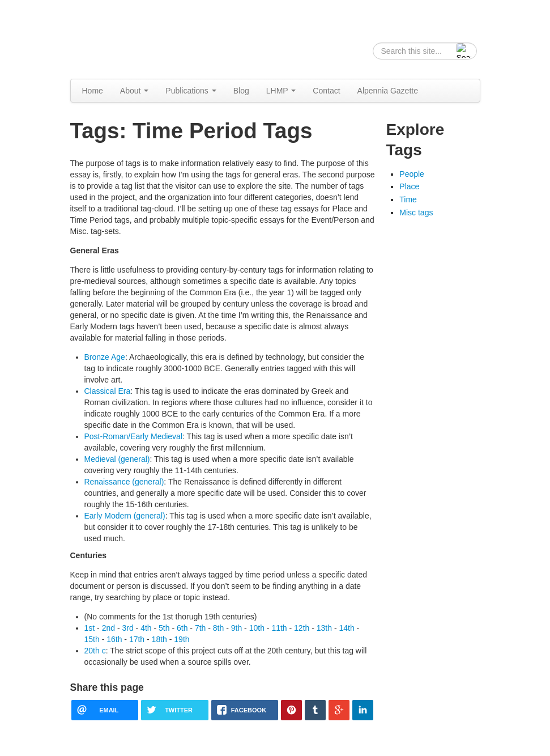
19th (182, 639)
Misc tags (416, 213)
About (134, 91)
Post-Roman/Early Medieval (134, 436)
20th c (95, 651)
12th (302, 628)
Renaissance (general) (124, 482)
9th (236, 628)
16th (114, 639)
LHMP (281, 91)
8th (218, 628)
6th (182, 628)
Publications (191, 91)
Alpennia (129, 38)
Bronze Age (105, 357)
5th (164, 628)
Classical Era (108, 391)
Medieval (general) (117, 459)
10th (257, 628)
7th (200, 628)
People (412, 174)
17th (137, 639)
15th (92, 639)
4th (146, 628)
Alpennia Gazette (388, 91)
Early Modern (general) (125, 516)
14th (346, 628)
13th (324, 628)
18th (159, 639)
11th (279, 628)
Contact (326, 91)
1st (90, 628)
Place (409, 186)
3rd (127, 628)
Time (408, 199)
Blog (241, 91)
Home (93, 91)
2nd (108, 628)
